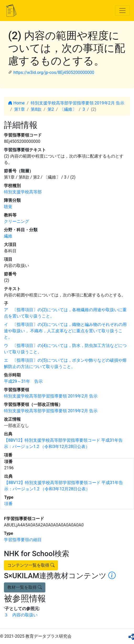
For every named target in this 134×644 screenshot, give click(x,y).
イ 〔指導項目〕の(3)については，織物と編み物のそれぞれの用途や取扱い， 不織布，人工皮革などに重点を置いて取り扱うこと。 (65, 331)
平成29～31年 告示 (23, 381)
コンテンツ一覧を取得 (31, 565)
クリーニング (17, 221)
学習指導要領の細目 (23, 540)
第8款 (36, 109)
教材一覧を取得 (25, 587)
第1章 (20, 109)
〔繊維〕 (68, 109)
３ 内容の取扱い (21, 615)
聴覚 (8, 207)
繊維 (8, 236)
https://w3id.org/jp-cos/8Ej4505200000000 (54, 72)
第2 (51, 109)
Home (16, 103)
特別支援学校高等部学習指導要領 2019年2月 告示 (77, 103)
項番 (8, 504)
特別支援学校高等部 (23, 192)
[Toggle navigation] (122, 11)
